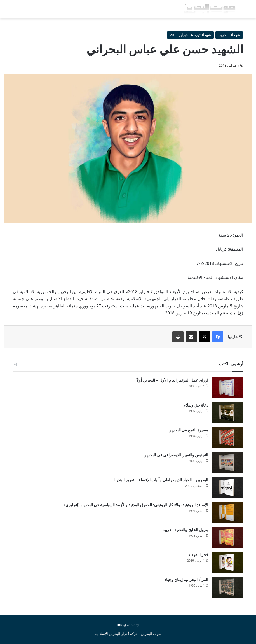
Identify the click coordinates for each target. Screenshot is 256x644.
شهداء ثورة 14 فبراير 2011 (190, 35)
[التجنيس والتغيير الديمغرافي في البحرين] (228, 463)
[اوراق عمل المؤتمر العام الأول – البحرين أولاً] (228, 388)
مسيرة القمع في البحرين (188, 430)
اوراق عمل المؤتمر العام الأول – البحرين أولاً (172, 380)
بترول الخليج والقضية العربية (185, 530)
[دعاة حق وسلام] (228, 413)
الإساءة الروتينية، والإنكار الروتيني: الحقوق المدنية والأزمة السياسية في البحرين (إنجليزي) (136, 505)
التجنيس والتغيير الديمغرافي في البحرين (176, 455)
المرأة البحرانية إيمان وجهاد (186, 580)
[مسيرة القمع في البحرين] (228, 438)
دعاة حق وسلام (196, 405)
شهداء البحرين (229, 35)
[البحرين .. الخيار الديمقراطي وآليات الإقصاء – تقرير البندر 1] (228, 488)
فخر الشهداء (198, 555)
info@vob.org (128, 625)
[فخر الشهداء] (228, 562)
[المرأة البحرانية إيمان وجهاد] (228, 587)
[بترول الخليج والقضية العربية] (228, 537)
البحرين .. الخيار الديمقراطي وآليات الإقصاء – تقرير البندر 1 (161, 480)
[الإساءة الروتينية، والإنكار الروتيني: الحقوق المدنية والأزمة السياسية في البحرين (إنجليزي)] (228, 513)
